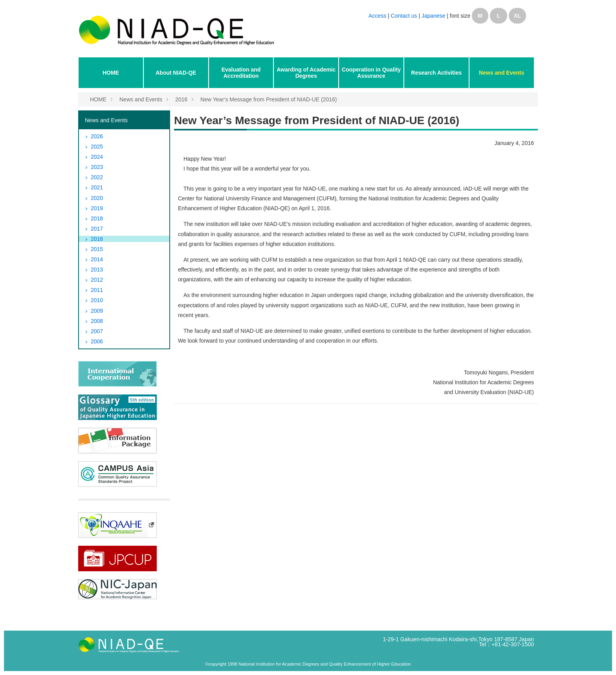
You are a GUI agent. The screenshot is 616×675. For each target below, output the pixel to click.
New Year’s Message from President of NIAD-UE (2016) (269, 99)
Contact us (405, 16)
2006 (97, 341)
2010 (97, 300)
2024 (97, 157)
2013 (97, 270)
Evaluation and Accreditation (241, 73)
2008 (97, 321)
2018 (97, 218)
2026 (97, 136)
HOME (111, 73)
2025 (97, 147)
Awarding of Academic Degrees (306, 73)
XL (517, 16)
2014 (97, 259)
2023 (97, 167)
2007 (97, 331)
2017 (97, 229)
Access (377, 16)
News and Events (501, 73)
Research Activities (437, 73)
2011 (97, 290)
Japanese (434, 16)
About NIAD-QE (176, 73)
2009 (97, 311)
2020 (97, 198)
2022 (97, 177)
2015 (97, 249)
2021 (97, 187)
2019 (97, 208)
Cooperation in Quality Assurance (371, 73)
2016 (181, 99)
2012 (97, 280)
